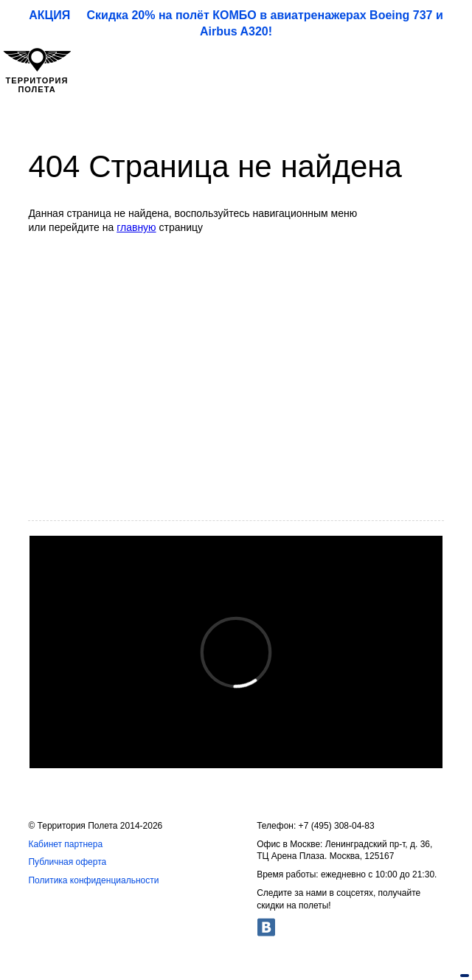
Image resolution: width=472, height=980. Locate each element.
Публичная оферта (67, 862)
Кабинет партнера (65, 844)
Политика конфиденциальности (93, 880)
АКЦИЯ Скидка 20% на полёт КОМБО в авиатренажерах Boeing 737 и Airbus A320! (236, 23)
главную (136, 227)
